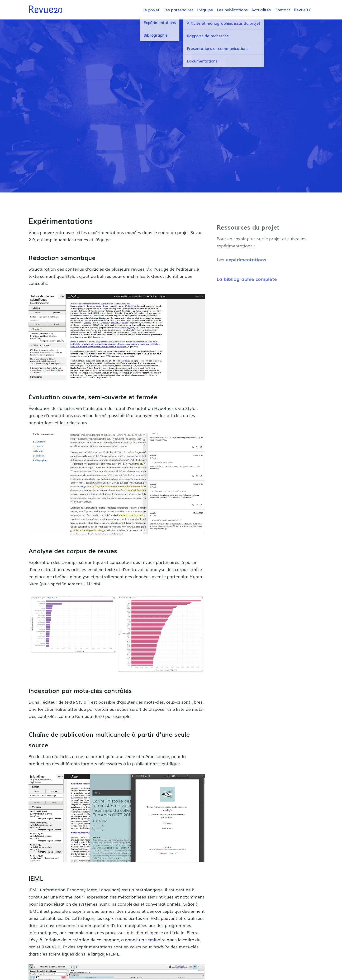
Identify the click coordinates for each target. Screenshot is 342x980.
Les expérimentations (241, 259)
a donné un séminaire (143, 939)
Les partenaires (178, 10)
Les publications (232, 10)
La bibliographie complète (247, 279)
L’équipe (205, 10)
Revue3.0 (303, 10)
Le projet (151, 10)
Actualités (261, 10)
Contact (282, 10)
